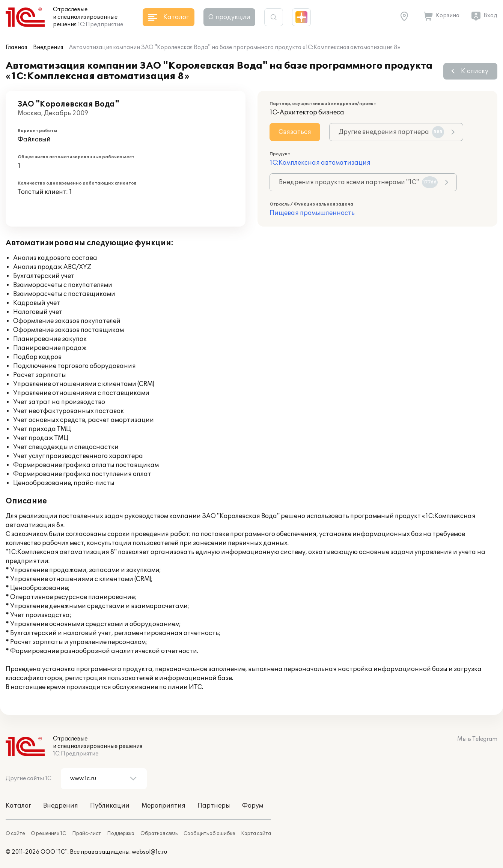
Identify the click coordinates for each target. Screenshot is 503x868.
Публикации (110, 806)
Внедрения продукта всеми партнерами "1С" (358, 182)
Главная (16, 47)
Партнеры (214, 806)
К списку (475, 71)
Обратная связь (159, 833)
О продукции (229, 17)
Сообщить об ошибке (209, 833)
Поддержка (121, 833)
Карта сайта (256, 833)
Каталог (18, 806)
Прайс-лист (87, 833)
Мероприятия (163, 806)
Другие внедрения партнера (391, 132)
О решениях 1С (48, 833)
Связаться (295, 132)
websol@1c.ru (149, 852)
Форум (253, 806)
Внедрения (48, 47)
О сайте (15, 833)
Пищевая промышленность (312, 213)
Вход (490, 16)
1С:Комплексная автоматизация (320, 163)
